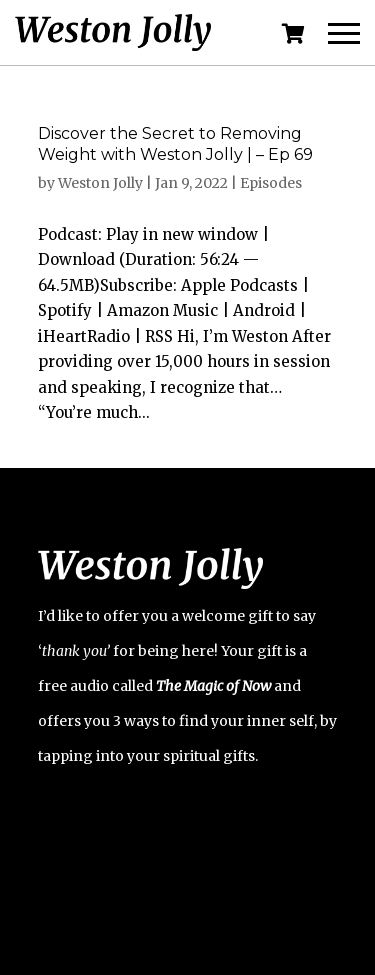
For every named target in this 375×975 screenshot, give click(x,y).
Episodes (271, 183)
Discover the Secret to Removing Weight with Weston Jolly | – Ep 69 (175, 144)
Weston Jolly (100, 183)
